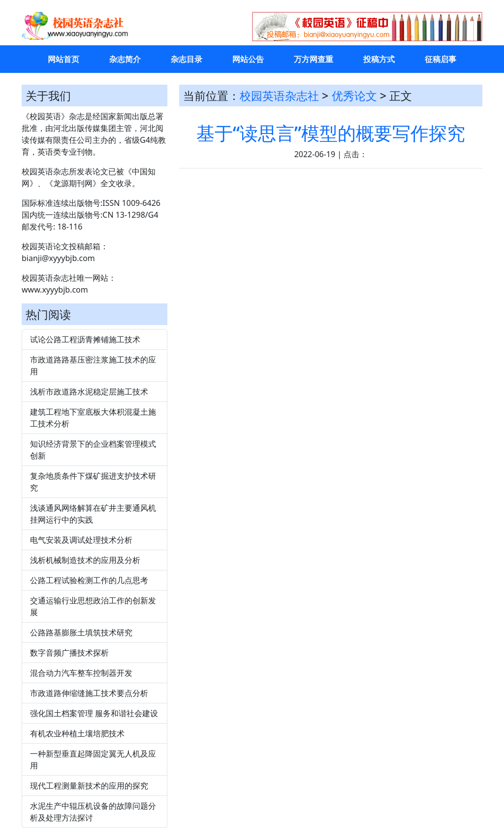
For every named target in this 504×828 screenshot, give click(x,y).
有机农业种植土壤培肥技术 (77, 733)
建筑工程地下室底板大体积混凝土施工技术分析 (93, 418)
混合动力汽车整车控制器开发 (81, 673)
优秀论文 (354, 96)
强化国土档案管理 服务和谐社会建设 (94, 713)
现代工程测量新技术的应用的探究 (89, 786)
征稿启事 (441, 59)
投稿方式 (379, 59)
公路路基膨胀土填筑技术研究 (81, 632)
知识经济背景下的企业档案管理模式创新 (93, 450)
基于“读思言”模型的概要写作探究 (331, 133)
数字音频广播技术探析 (69, 653)
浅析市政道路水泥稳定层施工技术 (89, 392)
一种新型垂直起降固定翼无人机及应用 (93, 760)
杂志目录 (187, 59)
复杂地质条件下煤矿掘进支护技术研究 (93, 482)
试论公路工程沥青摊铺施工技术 (85, 339)
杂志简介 (125, 59)
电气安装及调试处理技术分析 (81, 540)
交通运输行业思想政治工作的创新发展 (93, 606)
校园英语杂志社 (279, 96)
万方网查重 (314, 59)
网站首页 (63, 59)
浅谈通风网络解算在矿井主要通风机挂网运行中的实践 (93, 514)
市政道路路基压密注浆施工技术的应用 (93, 365)
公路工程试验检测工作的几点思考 (89, 580)
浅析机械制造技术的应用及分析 (85, 560)
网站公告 (248, 59)
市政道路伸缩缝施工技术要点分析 (89, 693)
